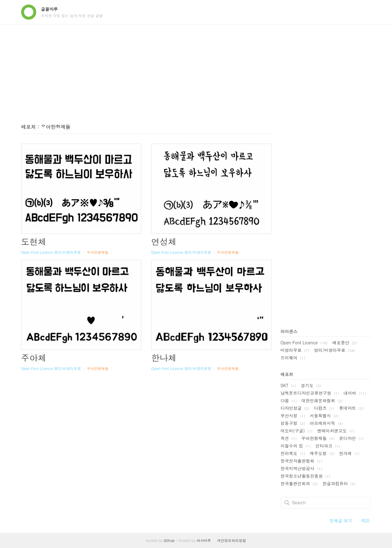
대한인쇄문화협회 (322, 400)
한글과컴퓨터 (339, 483)
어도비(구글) (297, 431)
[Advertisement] (196, 70)
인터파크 (328, 446)
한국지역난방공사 (301, 468)
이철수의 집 (296, 446)
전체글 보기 (341, 521)
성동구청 (293, 423)
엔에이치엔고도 (336, 431)
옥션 (289, 438)
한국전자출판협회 (301, 461)
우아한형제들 (97, 252)
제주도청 (322, 453)
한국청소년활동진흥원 (306, 476)
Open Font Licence (37, 252)
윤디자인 (352, 438)
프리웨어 (293, 358)
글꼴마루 (49, 9)
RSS (365, 521)
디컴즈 (324, 408)
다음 (289, 400)
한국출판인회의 (299, 483)
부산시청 (293, 416)
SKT (289, 385)
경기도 (311, 385)
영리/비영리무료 (67, 252)
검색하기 (287, 503)
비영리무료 (295, 350)
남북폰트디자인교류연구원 (310, 393)
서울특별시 (324, 416)
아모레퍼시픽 (327, 423)
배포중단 (345, 342)
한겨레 (349, 453)
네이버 (355, 393)
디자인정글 (295, 408)
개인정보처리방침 (231, 540)
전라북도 (293, 453)
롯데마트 (352, 408)
